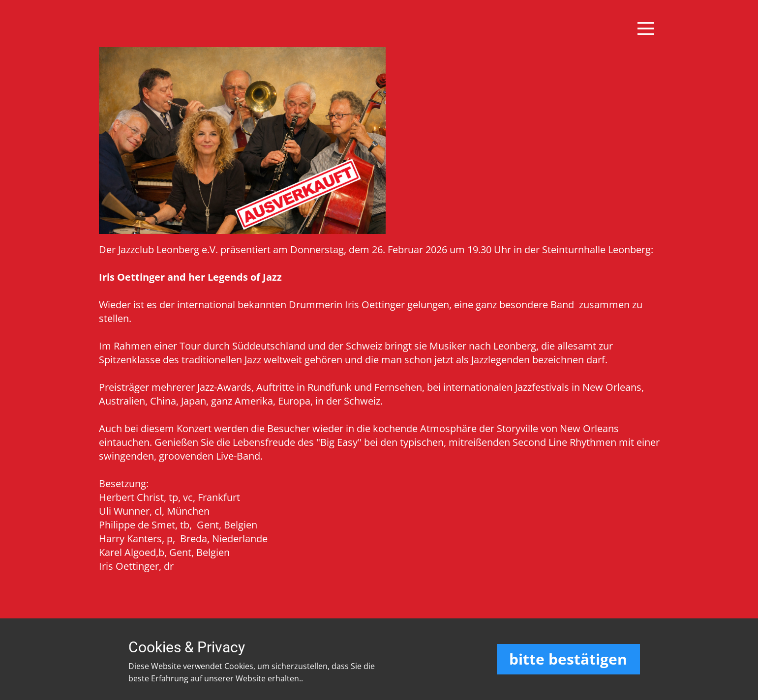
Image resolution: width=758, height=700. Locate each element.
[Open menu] (646, 29)
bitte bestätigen (568, 659)
